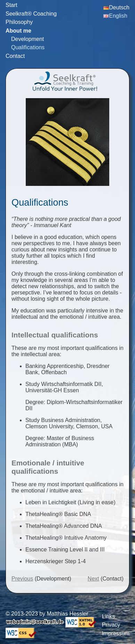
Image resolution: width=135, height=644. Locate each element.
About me (18, 31)
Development (27, 39)
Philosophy (19, 22)
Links (108, 616)
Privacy (111, 625)
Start (11, 5)
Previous (22, 579)
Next (93, 579)
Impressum (116, 633)
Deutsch (116, 7)
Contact (15, 56)
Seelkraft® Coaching (31, 14)
